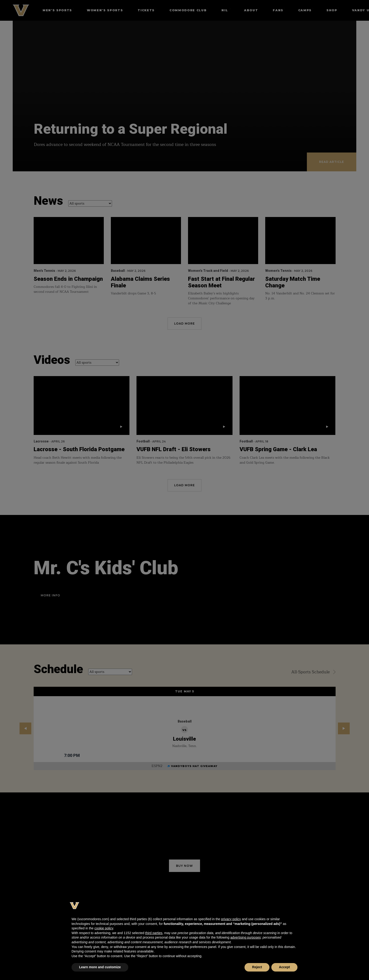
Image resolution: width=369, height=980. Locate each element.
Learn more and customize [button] (100, 967)
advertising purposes (246, 937)
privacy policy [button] (231, 919)
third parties (154, 933)
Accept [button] (284, 967)
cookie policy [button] (104, 928)
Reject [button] (257, 967)
